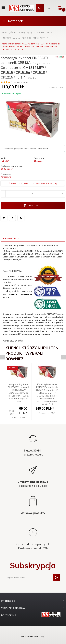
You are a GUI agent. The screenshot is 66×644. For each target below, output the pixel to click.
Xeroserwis (6, 177)
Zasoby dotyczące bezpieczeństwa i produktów (26, 149)
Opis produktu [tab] (13, 238)
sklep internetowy (28, 636)
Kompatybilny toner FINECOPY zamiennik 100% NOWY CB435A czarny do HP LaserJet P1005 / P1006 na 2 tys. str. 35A (19, 393)
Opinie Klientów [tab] (13, 341)
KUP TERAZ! (33, 205)
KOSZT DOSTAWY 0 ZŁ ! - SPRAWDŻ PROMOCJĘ (33, 183)
